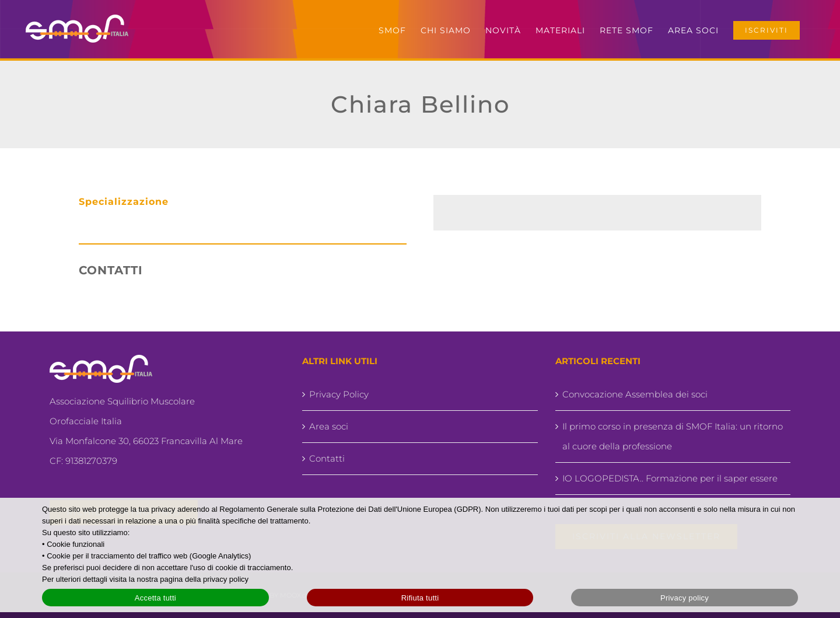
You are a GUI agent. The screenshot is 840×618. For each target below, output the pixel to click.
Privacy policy (685, 598)
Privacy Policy (339, 394)
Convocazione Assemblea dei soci (635, 394)
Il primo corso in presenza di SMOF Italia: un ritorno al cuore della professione (673, 436)
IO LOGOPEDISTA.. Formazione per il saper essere (670, 478)
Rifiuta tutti (420, 598)
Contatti (327, 458)
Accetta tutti (155, 598)
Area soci (329, 426)
